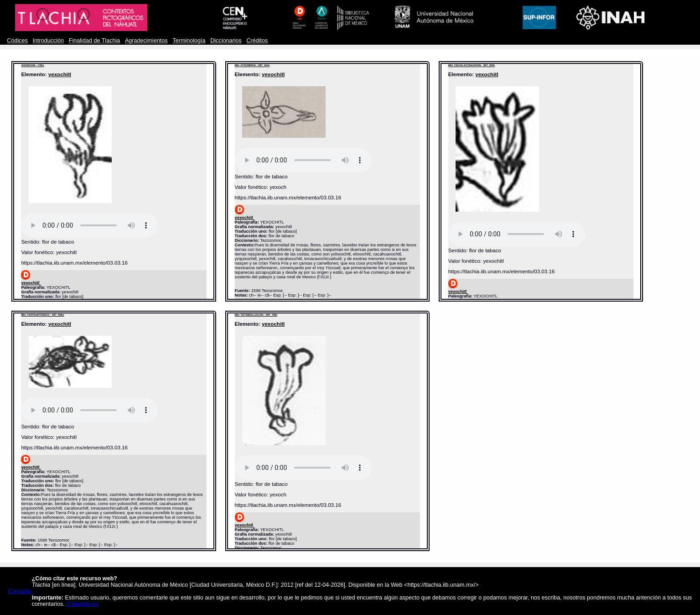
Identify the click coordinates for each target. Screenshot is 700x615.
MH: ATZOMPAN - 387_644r (252, 65)
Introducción (49, 41)
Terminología (189, 41)
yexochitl (60, 74)
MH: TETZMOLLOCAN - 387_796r (256, 315)
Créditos (257, 41)
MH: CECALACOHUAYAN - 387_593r (472, 65)
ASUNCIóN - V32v (32, 65)
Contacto (19, 591)
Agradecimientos (146, 41)
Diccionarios (226, 41)
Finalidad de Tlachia (94, 41)
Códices (17, 41)
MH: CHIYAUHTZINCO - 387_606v (42, 315)
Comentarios (82, 604)
